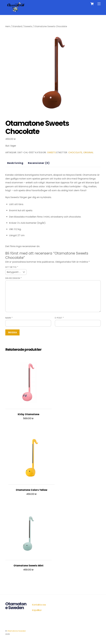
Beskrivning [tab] (15, 163)
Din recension (14, 278)
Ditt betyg (12, 267)
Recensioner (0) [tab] (39, 163)
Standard (17, 26)
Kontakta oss (39, 605)
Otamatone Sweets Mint (28, 566)
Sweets (28, 26)
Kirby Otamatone (28, 414)
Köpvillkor (37, 610)
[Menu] (99, 4)
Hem (8, 26)
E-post (59, 318)
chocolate (75, 152)
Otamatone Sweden (17, 631)
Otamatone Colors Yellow (32, 490)
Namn (9, 318)
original (88, 152)
